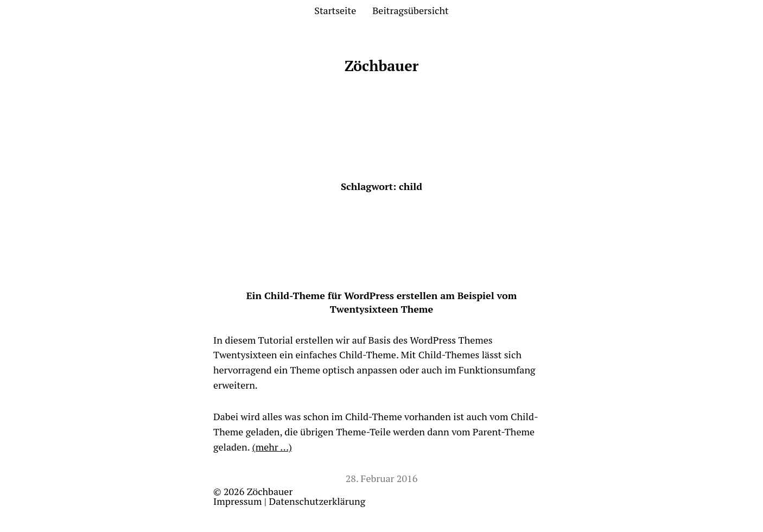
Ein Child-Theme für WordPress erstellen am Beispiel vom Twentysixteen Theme (382, 302)
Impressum (237, 501)
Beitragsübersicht (410, 10)
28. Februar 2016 (382, 478)
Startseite (335, 10)
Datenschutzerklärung (317, 501)
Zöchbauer (382, 66)
